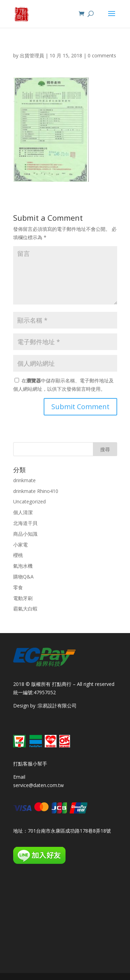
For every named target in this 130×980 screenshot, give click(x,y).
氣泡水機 (23, 566)
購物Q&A (23, 577)
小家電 (20, 545)
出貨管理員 (32, 55)
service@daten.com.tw (38, 785)
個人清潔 (23, 512)
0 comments (102, 55)
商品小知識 (25, 534)
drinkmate (24, 480)
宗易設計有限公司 (57, 706)
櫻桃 (18, 555)
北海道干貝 (25, 523)
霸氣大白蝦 (25, 609)
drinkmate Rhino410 (36, 491)
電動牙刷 (23, 598)
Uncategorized (29, 501)
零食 (18, 587)
